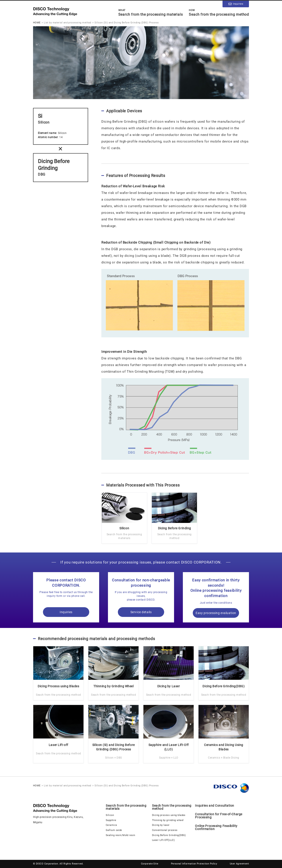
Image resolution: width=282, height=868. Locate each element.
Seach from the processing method (219, 12)
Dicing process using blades (169, 815)
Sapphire (111, 820)
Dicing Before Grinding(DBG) (169, 835)
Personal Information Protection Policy (194, 864)
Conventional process (165, 830)
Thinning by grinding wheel (168, 820)
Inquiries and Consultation (215, 806)
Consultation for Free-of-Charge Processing (219, 816)
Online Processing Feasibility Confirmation (216, 827)
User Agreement (239, 864)
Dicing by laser (161, 825)
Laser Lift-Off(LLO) (163, 840)
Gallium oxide (114, 830)
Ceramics (111, 825)
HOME (37, 23)
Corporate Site (150, 864)
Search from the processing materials (151, 12)
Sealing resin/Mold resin (121, 835)
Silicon (110, 815)
